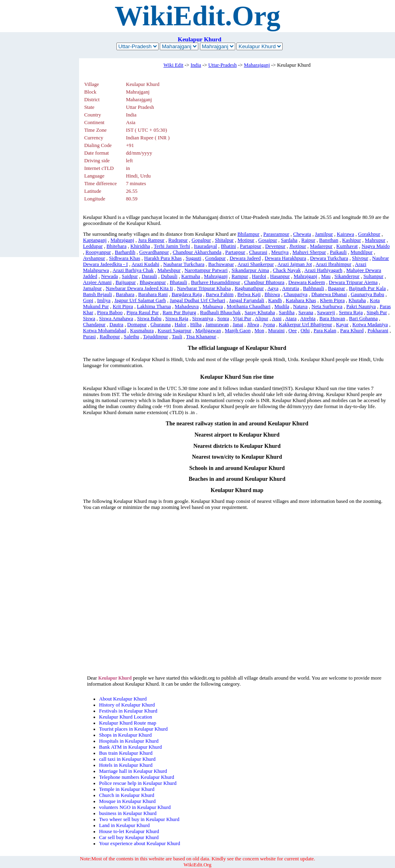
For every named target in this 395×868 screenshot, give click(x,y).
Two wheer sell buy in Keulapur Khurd (139, 819)
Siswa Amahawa (116, 319)
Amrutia (291, 288)
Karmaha (191, 276)
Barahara (125, 294)
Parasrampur (276, 234)
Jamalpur (93, 288)
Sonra (223, 319)
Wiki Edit (173, 65)
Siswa (89, 319)
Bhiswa (272, 294)
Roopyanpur (98, 252)
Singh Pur (377, 312)
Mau (326, 276)
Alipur (262, 319)
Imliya (104, 300)
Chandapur (94, 325)
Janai (238, 325)
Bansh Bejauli (98, 294)
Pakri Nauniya (361, 306)
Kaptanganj (95, 240)
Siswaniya (203, 319)
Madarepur (321, 246)
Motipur (246, 240)
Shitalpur (224, 240)
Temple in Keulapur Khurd (127, 789)
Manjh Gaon (238, 331)
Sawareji (326, 312)
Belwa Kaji (249, 294)
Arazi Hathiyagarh (323, 270)
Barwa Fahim (219, 294)
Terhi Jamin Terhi (172, 246)
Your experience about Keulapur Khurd (140, 843)
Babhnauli (314, 288)
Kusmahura (142, 331)
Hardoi (259, 276)
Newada (110, 276)
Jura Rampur (151, 240)
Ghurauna (161, 325)
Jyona (269, 325)
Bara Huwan (332, 319)
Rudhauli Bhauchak (220, 312)
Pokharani (378, 331)
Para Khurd (352, 331)
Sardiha (287, 312)
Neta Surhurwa (327, 306)
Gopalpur (201, 240)
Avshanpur (94, 258)
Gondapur (215, 258)
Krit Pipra (123, 306)
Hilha (196, 325)
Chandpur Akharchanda (197, 252)
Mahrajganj (122, 240)
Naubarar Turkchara (184, 264)
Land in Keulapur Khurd (124, 825)
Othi (305, 331)
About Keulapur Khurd (123, 699)
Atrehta (308, 319)
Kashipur (351, 240)
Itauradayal (206, 246)
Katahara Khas (301, 300)
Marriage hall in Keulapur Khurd (133, 771)
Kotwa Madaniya (370, 325)
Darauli (149, 276)
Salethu (131, 337)
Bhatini (228, 246)
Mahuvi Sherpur (309, 252)
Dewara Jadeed (245, 258)
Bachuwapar (221, 264)
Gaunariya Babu (368, 294)
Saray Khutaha (260, 312)
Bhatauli (178, 282)
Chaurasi (258, 252)
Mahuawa (213, 306)
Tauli (177, 337)
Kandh (275, 300)
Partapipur (251, 246)
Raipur (308, 240)
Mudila (282, 306)
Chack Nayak (287, 270)
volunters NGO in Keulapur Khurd (135, 807)
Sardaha (289, 240)
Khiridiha (140, 246)
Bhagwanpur (153, 282)
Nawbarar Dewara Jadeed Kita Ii (139, 288)
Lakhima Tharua (154, 306)
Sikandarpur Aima (250, 270)
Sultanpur (373, 276)
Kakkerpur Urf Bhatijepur (305, 325)
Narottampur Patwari (206, 270)
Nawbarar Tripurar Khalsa (204, 288)
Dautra (116, 325)
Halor (180, 325)
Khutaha (357, 300)
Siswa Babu (149, 319)
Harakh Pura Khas (163, 258)
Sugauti (193, 258)
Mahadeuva (187, 306)
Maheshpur (169, 270)
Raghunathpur (249, 288)
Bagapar (337, 288)
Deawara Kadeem (306, 282)
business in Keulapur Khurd (128, 813)
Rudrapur (178, 240)
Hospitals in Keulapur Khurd (129, 741)
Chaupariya (296, 294)
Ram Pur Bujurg (179, 312)
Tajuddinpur (155, 337)
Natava (300, 306)
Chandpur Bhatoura (264, 282)
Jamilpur (324, 234)
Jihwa (253, 325)
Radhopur (110, 337)
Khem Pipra (332, 300)
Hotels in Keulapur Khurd (126, 765)
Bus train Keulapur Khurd (126, 753)
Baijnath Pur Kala (367, 288)
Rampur (240, 276)
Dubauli (169, 276)
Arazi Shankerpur (256, 264)
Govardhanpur (154, 252)
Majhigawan (208, 331)
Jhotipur (298, 246)
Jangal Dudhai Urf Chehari (197, 300)
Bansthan (329, 240)
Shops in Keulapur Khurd (125, 735)
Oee (293, 331)
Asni (277, 319)
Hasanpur (280, 276)
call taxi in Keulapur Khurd (127, 759)
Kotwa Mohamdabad (105, 331)
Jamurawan (217, 325)
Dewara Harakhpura (285, 258)
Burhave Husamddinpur (216, 282)
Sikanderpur (347, 276)
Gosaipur (268, 240)
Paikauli (338, 252)
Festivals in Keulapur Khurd (128, 711)
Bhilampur (249, 234)
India (196, 65)
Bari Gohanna (363, 319)
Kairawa (345, 234)
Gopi (88, 300)
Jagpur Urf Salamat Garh (140, 300)
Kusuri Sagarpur (175, 331)
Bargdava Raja (186, 294)
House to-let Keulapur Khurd (129, 831)
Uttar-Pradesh (223, 65)
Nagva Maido (376, 246)
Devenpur (275, 246)
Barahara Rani (153, 294)
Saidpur (130, 276)
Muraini (276, 331)
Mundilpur (361, 252)
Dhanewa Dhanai (329, 294)
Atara (291, 319)
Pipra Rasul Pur (143, 312)
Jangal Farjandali (247, 300)
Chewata (302, 234)
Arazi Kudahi (145, 264)
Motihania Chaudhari (249, 306)
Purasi (90, 337)
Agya (273, 288)
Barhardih (125, 252)
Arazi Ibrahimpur (333, 264)
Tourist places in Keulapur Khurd (133, 729)
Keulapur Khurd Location (126, 717)
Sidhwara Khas (124, 258)
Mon (259, 331)
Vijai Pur (242, 319)
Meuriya (280, 252)
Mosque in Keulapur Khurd (127, 801)
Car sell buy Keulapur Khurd (129, 837)
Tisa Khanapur (201, 337)
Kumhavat (347, 246)
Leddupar (93, 246)
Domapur (137, 325)
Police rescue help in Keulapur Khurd (138, 783)
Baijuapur (126, 282)
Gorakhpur (369, 234)
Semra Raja (351, 312)
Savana (306, 312)
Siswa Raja (177, 319)
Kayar (342, 325)
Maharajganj (257, 65)
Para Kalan (325, 331)
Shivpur (360, 258)
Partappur (235, 252)
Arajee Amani (97, 282)
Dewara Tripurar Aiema (353, 282)
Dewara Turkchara (329, 258)
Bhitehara (116, 246)
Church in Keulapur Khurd (127, 795)
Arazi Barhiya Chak (133, 270)
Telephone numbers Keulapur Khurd (137, 777)
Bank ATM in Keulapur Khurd (130, 747)
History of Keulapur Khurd (127, 705)
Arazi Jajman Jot (295, 264)
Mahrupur (375, 240)
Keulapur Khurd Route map (128, 723)
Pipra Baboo (110, 312)
